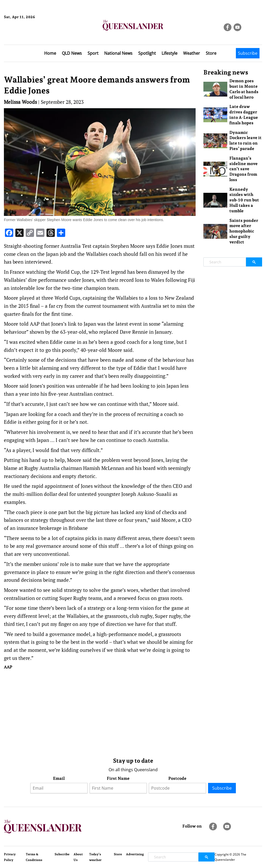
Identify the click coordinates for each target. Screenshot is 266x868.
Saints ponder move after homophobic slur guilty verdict (244, 231)
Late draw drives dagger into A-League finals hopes (244, 115)
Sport (93, 53)
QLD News (72, 53)
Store (211, 53)
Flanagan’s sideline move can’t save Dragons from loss (244, 169)
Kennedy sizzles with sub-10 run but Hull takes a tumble (244, 200)
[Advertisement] (100, 712)
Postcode (177, 778)
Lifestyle (169, 53)
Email (59, 778)
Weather (192, 53)
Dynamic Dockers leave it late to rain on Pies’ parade (245, 141)
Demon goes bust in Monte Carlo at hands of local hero (244, 89)
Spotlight (147, 53)
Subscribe (248, 53)
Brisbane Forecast (29, 35)
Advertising (135, 854)
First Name (118, 778)
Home (50, 53)
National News (118, 53)
